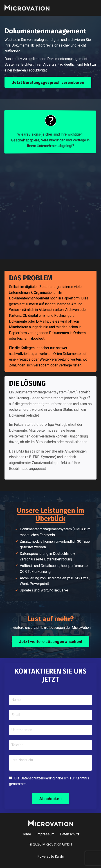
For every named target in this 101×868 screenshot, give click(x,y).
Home (26, 834)
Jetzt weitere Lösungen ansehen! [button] (51, 642)
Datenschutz (70, 834)
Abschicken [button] (50, 799)
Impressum (45, 834)
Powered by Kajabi (51, 857)
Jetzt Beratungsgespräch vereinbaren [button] (48, 82)
